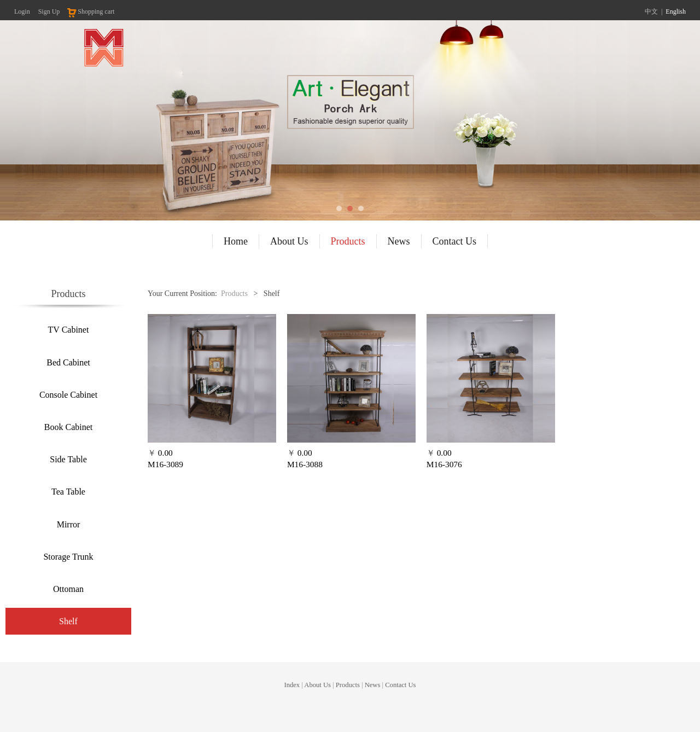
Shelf (68, 621)
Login (22, 11)
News (399, 241)
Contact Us (455, 241)
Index (292, 691)
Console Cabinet (68, 395)
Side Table (68, 459)
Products (348, 241)
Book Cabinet (68, 427)
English (676, 11)
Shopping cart (90, 11)
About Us (289, 241)
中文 (651, 11)
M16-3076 (444, 464)
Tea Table (68, 492)
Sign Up (49, 11)
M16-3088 (305, 464)
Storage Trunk (68, 557)
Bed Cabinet (68, 362)
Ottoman (68, 589)
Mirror (69, 524)
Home (236, 241)
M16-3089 (165, 464)
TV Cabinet (69, 330)
